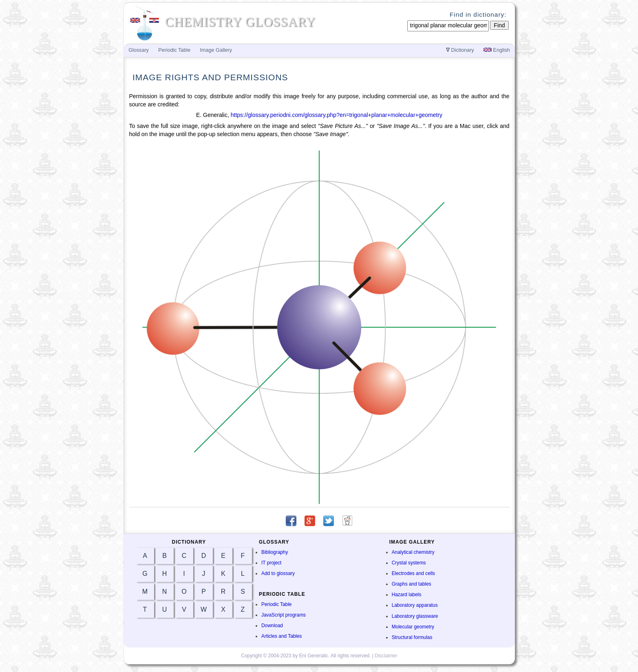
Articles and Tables (282, 636)
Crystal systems (409, 563)
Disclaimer (386, 656)
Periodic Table (276, 604)
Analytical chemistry (413, 552)
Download (272, 626)
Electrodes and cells (413, 573)
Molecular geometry (413, 627)
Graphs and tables (412, 584)
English (497, 50)
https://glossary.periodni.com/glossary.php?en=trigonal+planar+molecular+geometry (337, 115)
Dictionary (460, 50)
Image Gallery (216, 50)
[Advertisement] (550, 188)
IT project (271, 563)
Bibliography (275, 552)
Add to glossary (278, 573)
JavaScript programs (284, 615)
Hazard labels (407, 595)
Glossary (139, 50)
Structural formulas (412, 637)
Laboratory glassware (415, 616)
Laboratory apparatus (415, 605)
